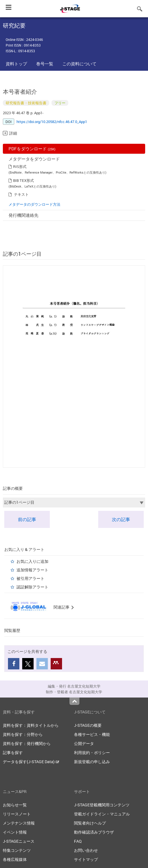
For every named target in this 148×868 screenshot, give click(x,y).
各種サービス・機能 (92, 734)
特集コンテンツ (17, 850)
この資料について (79, 64)
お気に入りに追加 (32, 561)
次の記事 (121, 519)
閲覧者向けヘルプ (90, 823)
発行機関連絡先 (23, 215)
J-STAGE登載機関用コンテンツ (102, 805)
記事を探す (13, 753)
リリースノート (17, 814)
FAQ (78, 841)
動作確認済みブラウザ (94, 832)
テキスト (21, 194)
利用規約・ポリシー (92, 753)
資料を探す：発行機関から (27, 743)
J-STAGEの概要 (88, 725)
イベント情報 (15, 832)
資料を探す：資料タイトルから (31, 725)
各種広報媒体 (15, 859)
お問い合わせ (86, 850)
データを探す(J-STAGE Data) (31, 762)
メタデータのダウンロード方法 (34, 204)
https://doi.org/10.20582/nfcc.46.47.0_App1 (52, 122)
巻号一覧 (45, 64)
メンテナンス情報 (19, 823)
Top (74, 701)
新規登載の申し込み (92, 762)
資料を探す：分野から (23, 734)
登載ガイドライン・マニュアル (102, 814)
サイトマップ (86, 859)
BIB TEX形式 (23, 180)
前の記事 (27, 519)
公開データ (84, 743)
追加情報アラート (32, 570)
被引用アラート (30, 578)
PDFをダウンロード (32, 149)
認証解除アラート (32, 587)
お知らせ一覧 (15, 805)
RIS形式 (20, 166)
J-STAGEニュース (19, 841)
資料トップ (16, 64)
